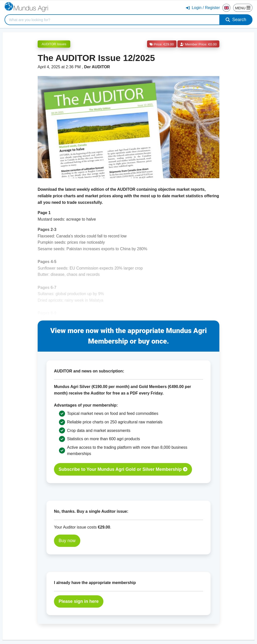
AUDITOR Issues (54, 44)
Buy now (67, 541)
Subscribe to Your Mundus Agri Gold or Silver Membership (123, 469)
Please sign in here (79, 601)
